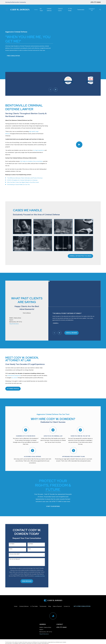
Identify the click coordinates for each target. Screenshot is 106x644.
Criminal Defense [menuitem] (49, 10)
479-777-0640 (96, 2)
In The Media (34, 606)
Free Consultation (13, 56)
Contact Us (92, 10)
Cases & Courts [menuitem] (60, 10)
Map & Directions (14, 324)
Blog (50, 606)
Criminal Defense (24, 606)
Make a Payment (57, 606)
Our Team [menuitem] (41, 10)
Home (16, 606)
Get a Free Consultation (82, 606)
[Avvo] (53, 616)
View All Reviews (71, 333)
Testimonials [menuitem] (81, 10)
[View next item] (59, 333)
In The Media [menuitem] (70, 10)
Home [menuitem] (36, 10)
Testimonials (43, 606)
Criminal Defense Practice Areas (80, 256)
